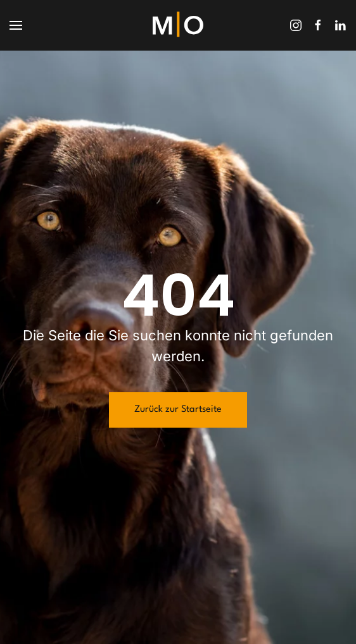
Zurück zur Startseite (178, 410)
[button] (16, 25)
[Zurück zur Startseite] (178, 25)
